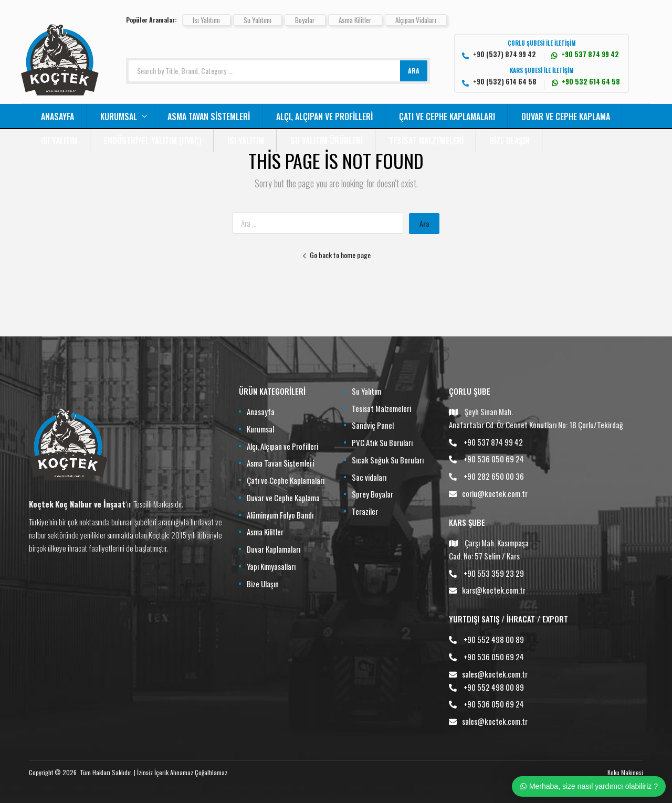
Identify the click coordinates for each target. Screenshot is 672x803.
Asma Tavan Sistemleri (209, 117)
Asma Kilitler (355, 20)
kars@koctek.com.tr (494, 590)
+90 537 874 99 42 (493, 442)
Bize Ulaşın (510, 141)
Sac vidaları (369, 477)
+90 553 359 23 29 (494, 573)
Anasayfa (57, 117)
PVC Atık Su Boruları (382, 442)
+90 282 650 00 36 (494, 476)
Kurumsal (119, 117)
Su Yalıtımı (258, 20)
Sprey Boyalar (372, 494)
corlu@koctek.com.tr (495, 493)
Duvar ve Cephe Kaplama (566, 117)
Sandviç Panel (373, 425)
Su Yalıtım (366, 391)
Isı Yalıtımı (206, 20)
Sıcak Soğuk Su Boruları (388, 460)
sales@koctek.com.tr (495, 674)
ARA (414, 71)
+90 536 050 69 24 (494, 459)
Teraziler (365, 511)
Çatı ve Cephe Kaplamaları (447, 117)
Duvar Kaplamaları (274, 549)
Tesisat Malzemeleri (426, 141)
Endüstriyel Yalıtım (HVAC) (153, 141)
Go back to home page (336, 255)
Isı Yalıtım (59, 141)
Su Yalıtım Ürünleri (327, 141)
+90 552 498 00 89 (494, 639)
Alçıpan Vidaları (416, 20)
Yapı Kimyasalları (271, 566)
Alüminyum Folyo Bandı (280, 515)
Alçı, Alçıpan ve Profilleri (324, 117)
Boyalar (305, 20)
